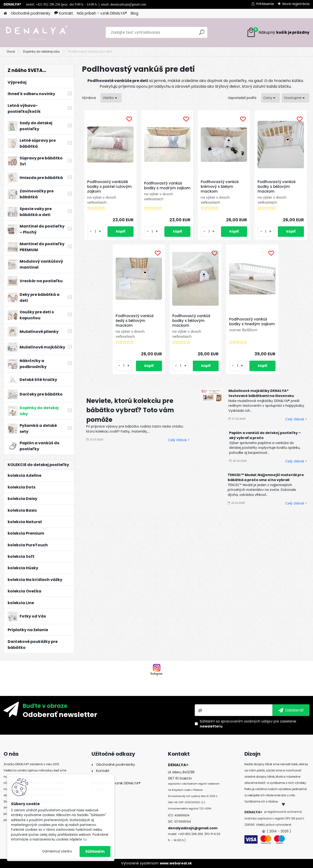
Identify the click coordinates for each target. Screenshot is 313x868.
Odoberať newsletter (60, 714)
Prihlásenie (265, 4)
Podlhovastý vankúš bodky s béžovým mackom (277, 187)
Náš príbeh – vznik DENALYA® (102, 13)
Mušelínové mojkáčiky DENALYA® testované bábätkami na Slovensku (261, 393)
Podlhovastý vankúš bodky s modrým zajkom (167, 186)
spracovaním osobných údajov (247, 721)
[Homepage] (5, 14)
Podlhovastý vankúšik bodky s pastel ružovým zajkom (109, 187)
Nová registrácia (296, 4)
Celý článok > (179, 440)
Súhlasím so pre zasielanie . (248, 724)
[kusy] (95, 232)
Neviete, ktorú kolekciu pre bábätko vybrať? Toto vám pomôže (130, 410)
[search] (202, 34)
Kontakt (64, 13)
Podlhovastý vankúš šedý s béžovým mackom (135, 321)
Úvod (11, 52)
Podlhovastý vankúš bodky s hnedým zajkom (252, 322)
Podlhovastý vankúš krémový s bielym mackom (220, 187)
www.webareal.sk (176, 863)
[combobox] (270, 98)
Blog (135, 13)
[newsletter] (291, 710)
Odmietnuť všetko (57, 851)
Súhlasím (95, 851)
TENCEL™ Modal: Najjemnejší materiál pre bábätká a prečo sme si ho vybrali (266, 477)
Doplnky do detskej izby (41, 52)
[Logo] (36, 33)
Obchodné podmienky (31, 13)
